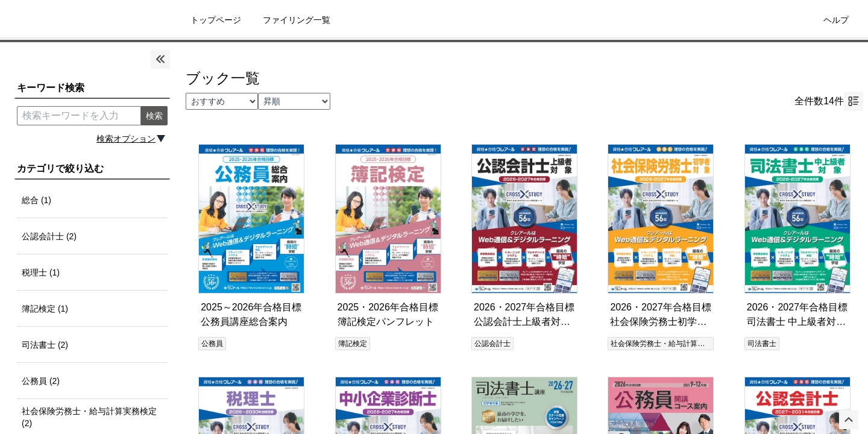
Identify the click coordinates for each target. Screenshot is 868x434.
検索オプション (126, 139)
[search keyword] (79, 116)
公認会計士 (492, 344)
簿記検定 (353, 344)
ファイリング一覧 (297, 20)
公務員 (212, 344)
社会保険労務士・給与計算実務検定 (668, 344)
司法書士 (762, 344)
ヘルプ (836, 20)
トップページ (216, 20)
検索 (154, 116)
